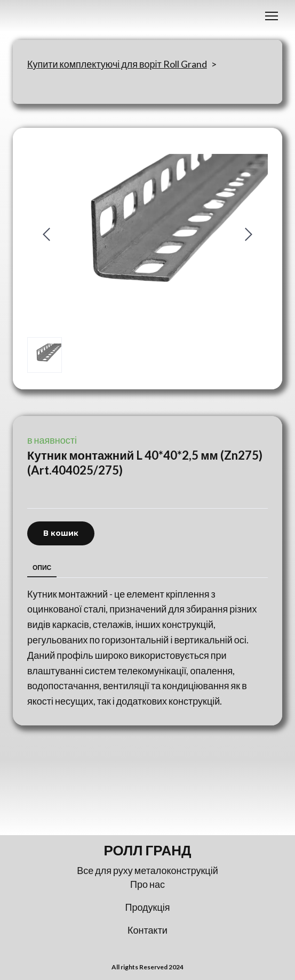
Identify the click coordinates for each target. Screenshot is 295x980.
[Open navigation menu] (272, 16)
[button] (61, 533)
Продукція (148, 907)
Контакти (147, 930)
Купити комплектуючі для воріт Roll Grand (117, 64)
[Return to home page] (147, 850)
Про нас (147, 884)
